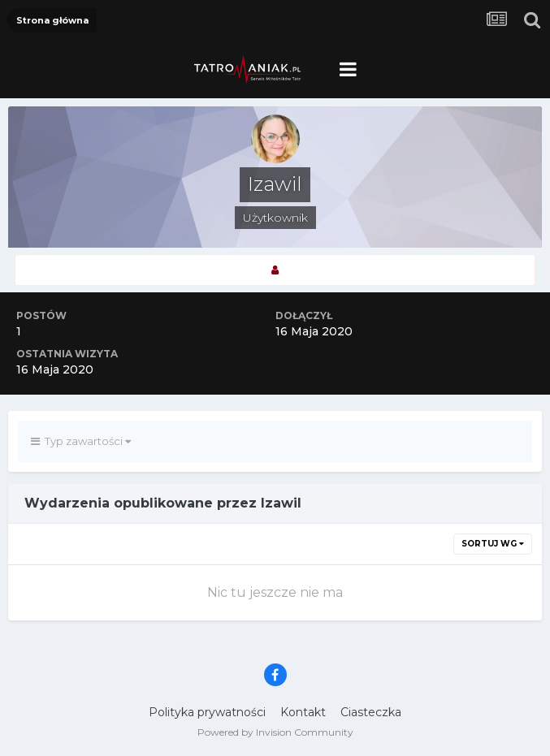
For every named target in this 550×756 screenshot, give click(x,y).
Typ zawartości (81, 441)
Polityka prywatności (207, 712)
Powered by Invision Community (275, 732)
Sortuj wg (493, 544)
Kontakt (303, 712)
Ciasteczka (371, 712)
